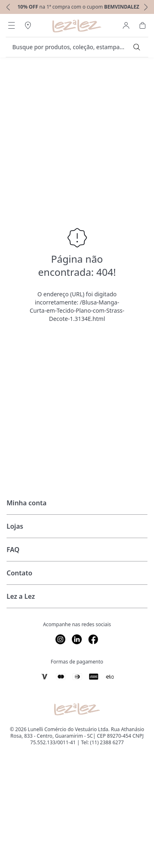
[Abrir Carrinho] (143, 25)
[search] (72, 47)
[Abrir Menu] (11, 25)
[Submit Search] (137, 47)
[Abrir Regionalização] (28, 25)
